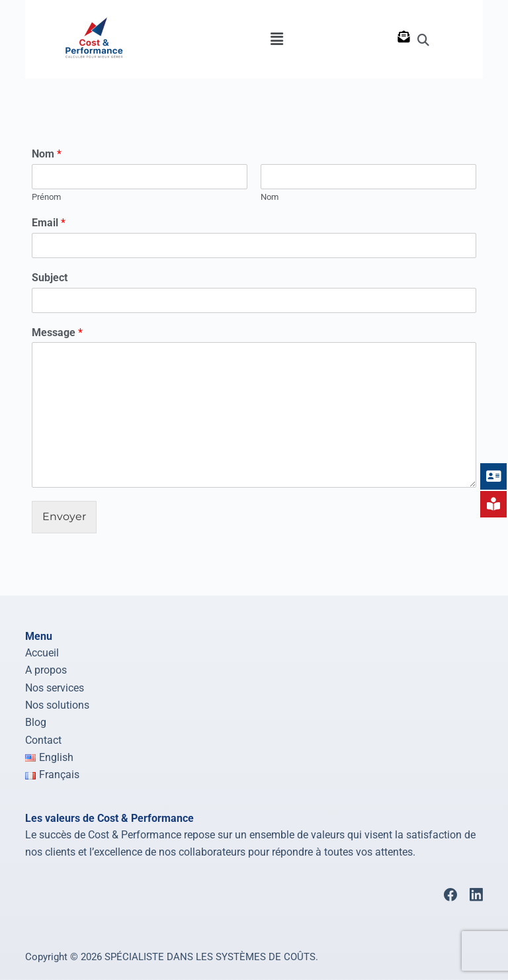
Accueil (42, 653)
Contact (43, 740)
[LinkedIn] (476, 895)
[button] (276, 39)
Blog (36, 722)
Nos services (55, 687)
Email (49, 223)
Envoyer (64, 516)
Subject (50, 278)
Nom (47, 154)
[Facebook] (450, 895)
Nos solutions (57, 705)
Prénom (46, 197)
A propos (46, 670)
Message (57, 333)
